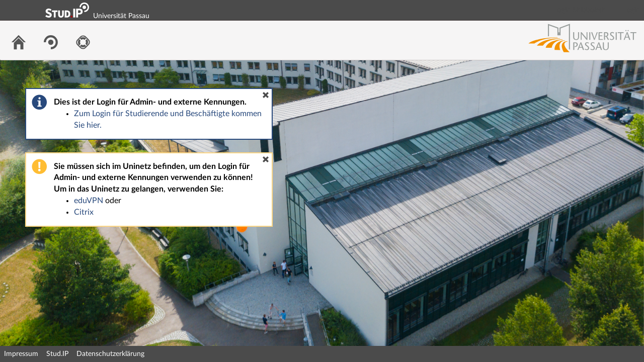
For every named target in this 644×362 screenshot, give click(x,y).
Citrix (84, 212)
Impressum (21, 354)
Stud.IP (57, 354)
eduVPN (89, 201)
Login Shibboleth (580, 10)
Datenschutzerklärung (110, 354)
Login (632, 10)
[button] (266, 95)
